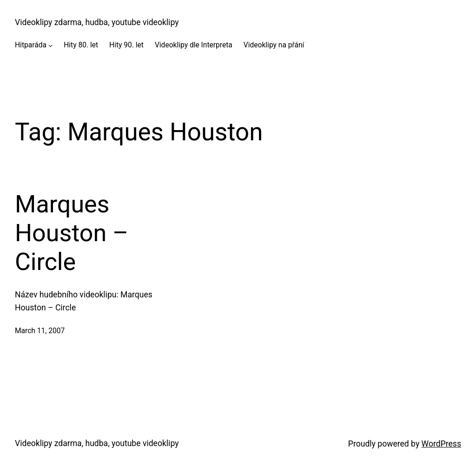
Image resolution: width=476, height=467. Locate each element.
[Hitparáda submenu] (50, 45)
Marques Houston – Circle (72, 233)
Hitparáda (31, 45)
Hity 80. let (81, 45)
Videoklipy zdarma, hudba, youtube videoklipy (97, 22)
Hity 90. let (126, 45)
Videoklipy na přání (274, 45)
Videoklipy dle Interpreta (194, 45)
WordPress (441, 444)
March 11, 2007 (40, 331)
